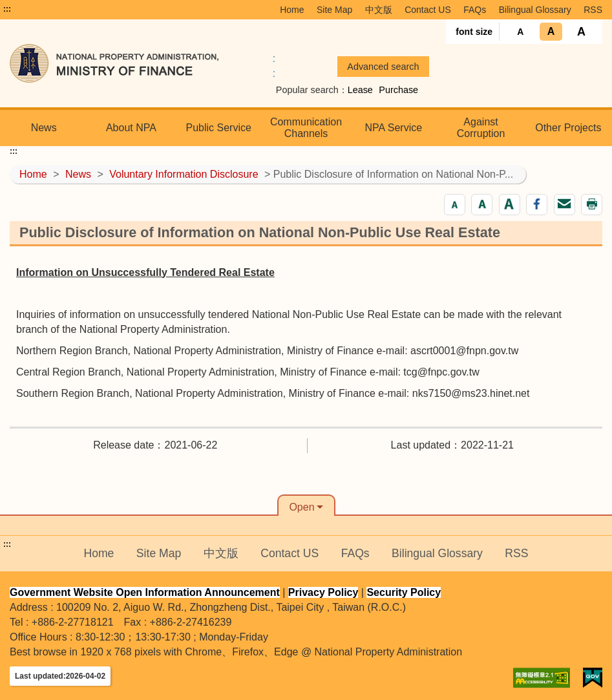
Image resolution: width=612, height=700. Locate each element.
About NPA (131, 128)
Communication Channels (306, 128)
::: (7, 9)
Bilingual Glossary (535, 10)
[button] (455, 205)
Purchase (398, 90)
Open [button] (301, 507)
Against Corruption (481, 128)
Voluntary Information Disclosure (184, 174)
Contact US (428, 10)
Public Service (219, 128)
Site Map (334, 10)
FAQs (475, 10)
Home (292, 10)
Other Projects (568, 128)
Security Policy (404, 592)
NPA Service (393, 128)
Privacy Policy (323, 592)
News (44, 128)
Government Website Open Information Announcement (145, 592)
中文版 (379, 10)
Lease (360, 90)
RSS (593, 10)
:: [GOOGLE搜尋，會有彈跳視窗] (274, 66)
